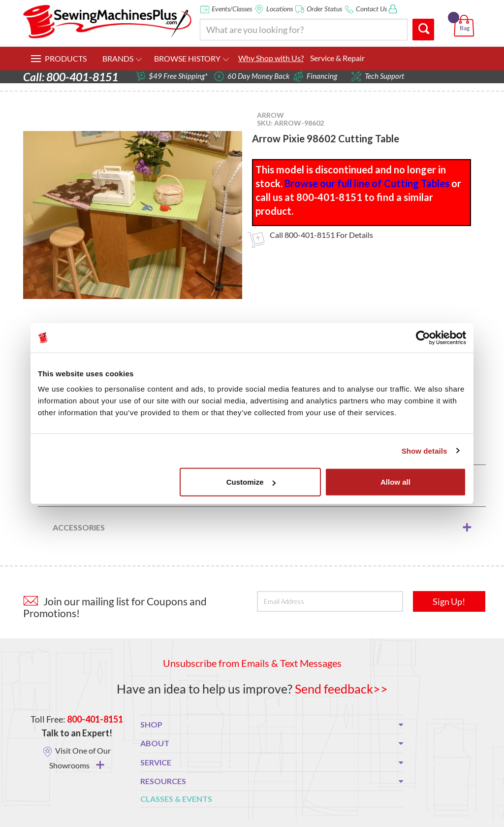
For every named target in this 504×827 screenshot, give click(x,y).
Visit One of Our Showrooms (80, 758)
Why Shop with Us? (271, 58)
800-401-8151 (310, 235)
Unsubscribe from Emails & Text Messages (252, 663)
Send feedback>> (341, 689)
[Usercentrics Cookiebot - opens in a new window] (423, 337)
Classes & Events (176, 799)
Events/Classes (232, 9)
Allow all (395, 482)
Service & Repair (337, 58)
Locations (280, 9)
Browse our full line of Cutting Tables (367, 183)
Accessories (79, 527)
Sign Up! (449, 601)
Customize (251, 482)
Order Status (324, 9)
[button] (466, 14)
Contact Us (371, 9)
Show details (425, 450)
